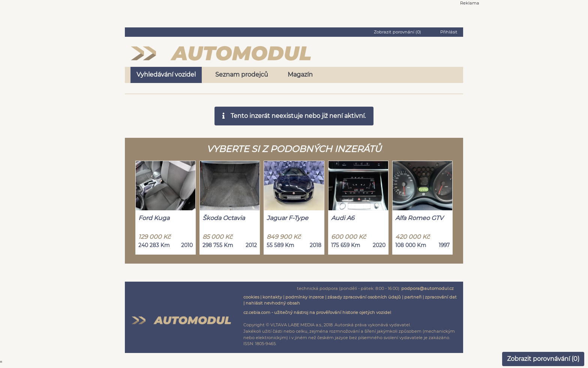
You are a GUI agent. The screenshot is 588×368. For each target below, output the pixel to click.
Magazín (300, 75)
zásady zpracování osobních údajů (364, 297)
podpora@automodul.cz (427, 288)
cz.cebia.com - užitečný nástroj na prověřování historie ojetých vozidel (317, 312)
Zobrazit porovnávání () (543, 359)
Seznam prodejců (242, 75)
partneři (413, 297)
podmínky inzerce (305, 297)
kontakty (272, 297)
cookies (251, 297)
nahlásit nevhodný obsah (273, 303)
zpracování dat (441, 297)
